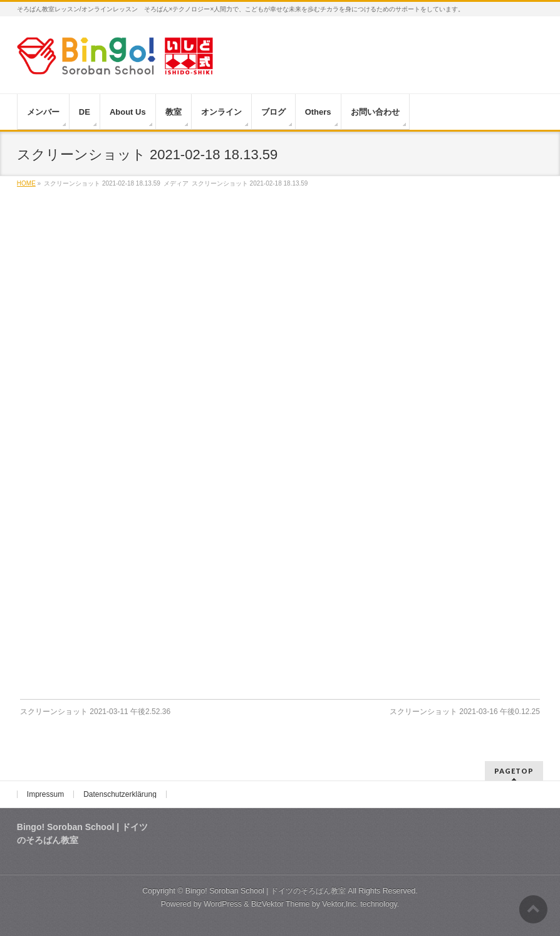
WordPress (223, 904)
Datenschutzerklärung (120, 794)
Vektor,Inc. (340, 904)
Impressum (45, 794)
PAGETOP (514, 771)
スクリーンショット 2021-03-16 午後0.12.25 (465, 712)
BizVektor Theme (281, 904)
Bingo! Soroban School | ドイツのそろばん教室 (266, 891)
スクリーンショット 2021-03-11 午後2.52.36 (95, 712)
